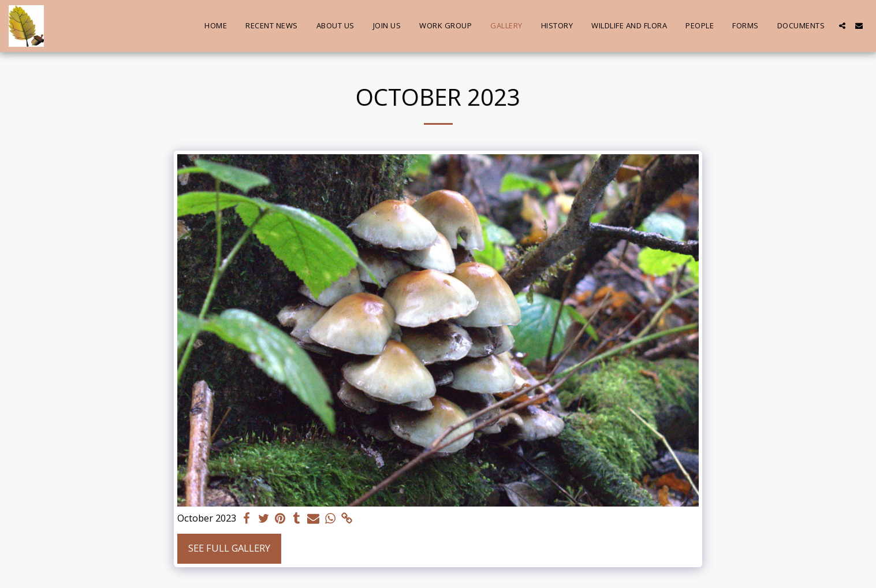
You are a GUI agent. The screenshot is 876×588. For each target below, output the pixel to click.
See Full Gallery (229, 548)
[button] (842, 26)
